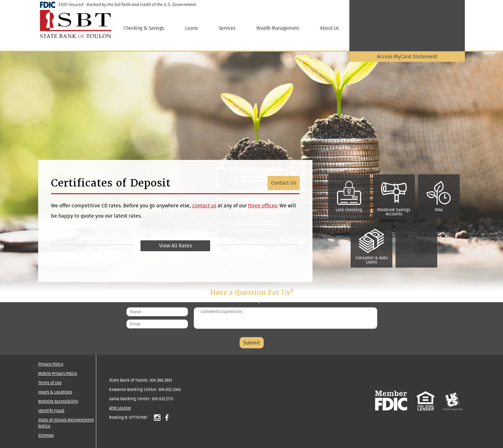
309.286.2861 (161, 380)
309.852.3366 (170, 390)
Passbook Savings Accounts (394, 199)
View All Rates (175, 246)
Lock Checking (349, 197)
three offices (262, 206)
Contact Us (284, 183)
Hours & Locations (55, 392)
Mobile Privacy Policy (58, 373)
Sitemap (46, 435)
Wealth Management (277, 28)
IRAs (439, 197)
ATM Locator (120, 408)
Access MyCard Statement (407, 57)
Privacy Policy (51, 364)
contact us (204, 206)
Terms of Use (50, 383)
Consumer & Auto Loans (371, 247)
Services (227, 28)
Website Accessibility (58, 401)
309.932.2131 (162, 399)
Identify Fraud (51, 411)
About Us (329, 28)
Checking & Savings (144, 28)
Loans (191, 28)
